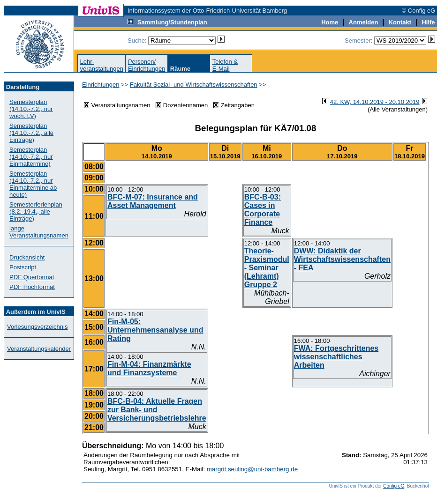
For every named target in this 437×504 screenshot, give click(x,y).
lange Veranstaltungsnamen (39, 232)
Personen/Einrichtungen (147, 65)
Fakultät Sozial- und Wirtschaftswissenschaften (194, 85)
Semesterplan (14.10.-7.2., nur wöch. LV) (31, 109)
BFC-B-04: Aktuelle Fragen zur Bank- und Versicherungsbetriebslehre (157, 410)
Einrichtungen (101, 85)
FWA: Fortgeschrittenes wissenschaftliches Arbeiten (336, 357)
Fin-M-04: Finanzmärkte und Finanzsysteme (149, 368)
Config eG (394, 486)
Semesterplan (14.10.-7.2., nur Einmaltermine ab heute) (33, 184)
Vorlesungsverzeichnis (37, 327)
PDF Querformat (32, 277)
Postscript (23, 267)
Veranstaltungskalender (39, 349)
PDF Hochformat (32, 287)
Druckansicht (27, 257)
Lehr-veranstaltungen (102, 65)
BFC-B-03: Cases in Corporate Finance (263, 210)
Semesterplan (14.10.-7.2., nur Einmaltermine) (31, 157)
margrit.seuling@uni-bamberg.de (252, 469)
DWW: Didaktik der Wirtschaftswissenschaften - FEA (342, 259)
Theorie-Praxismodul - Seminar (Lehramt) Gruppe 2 (267, 268)
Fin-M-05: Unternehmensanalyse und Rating (155, 330)
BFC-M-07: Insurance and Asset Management (153, 201)
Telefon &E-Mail (225, 65)
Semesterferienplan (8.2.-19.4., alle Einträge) (36, 211)
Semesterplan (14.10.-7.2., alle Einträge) (31, 133)
